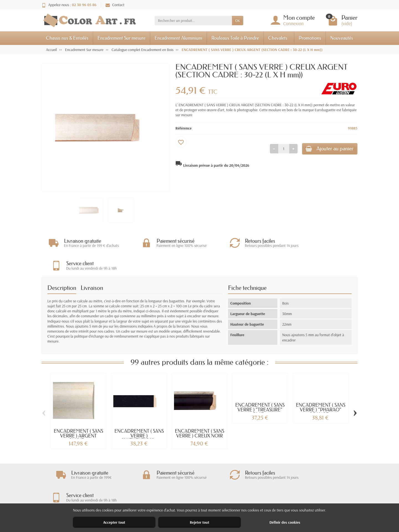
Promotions (310, 38)
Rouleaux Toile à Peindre (235, 38)
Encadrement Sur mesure (122, 38)
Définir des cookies (285, 522)
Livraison (92, 266)
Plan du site (268, 501)
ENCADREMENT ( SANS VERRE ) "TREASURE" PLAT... (260, 387)
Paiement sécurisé (141, 501)
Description (62, 266)
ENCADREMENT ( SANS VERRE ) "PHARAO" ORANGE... (321, 387)
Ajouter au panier (326, 149)
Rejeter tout (199, 522)
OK (238, 21)
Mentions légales (272, 486)
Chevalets (278, 38)
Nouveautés (342, 38)
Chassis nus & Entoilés (67, 38)
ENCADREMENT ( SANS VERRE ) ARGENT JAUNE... (78, 413)
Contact (115, 5)
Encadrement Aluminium (178, 38)
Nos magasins (269, 493)
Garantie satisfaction (143, 493)
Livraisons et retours (143, 486)
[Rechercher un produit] (193, 21)
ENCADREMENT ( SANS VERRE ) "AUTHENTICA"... (139, 413)
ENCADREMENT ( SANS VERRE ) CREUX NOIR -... (199, 413)
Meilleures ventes (206, 501)
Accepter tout (114, 522)
